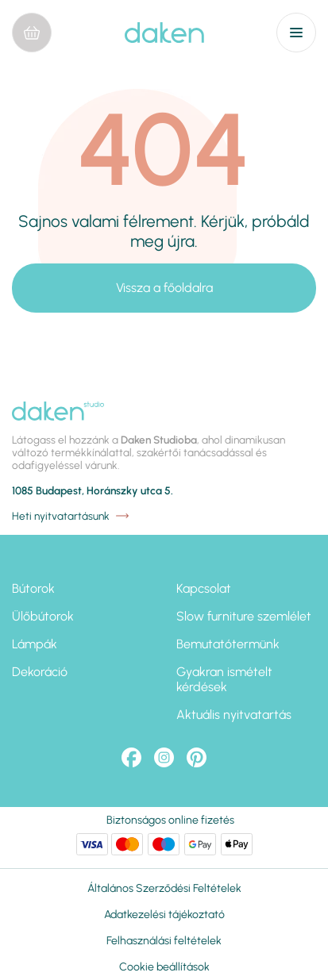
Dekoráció (40, 672)
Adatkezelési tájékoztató (164, 915)
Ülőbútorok (43, 616)
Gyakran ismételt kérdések (224, 679)
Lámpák (35, 644)
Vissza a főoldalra (164, 288)
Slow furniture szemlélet (244, 616)
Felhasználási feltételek (164, 941)
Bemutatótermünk (228, 644)
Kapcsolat (204, 588)
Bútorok (33, 588)
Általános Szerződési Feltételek (164, 888)
